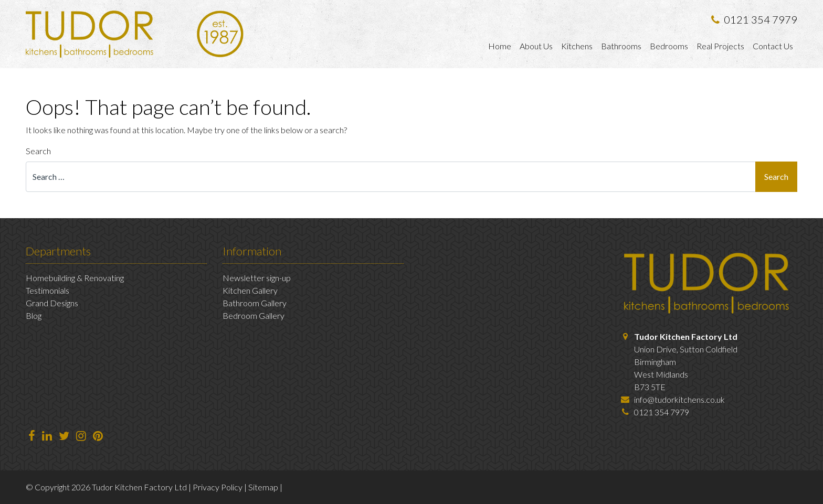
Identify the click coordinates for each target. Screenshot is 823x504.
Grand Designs (52, 303)
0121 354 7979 (754, 19)
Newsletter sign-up (257, 278)
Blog (34, 315)
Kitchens (577, 46)
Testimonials (48, 290)
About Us (536, 46)
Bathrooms (621, 46)
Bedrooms (669, 46)
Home (500, 46)
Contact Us (773, 46)
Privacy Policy (218, 487)
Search (38, 151)
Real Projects (720, 46)
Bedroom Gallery (254, 315)
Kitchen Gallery (250, 290)
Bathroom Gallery (255, 303)
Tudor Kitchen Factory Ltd (686, 336)
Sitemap (263, 487)
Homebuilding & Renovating (75, 278)
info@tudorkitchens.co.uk (679, 399)
